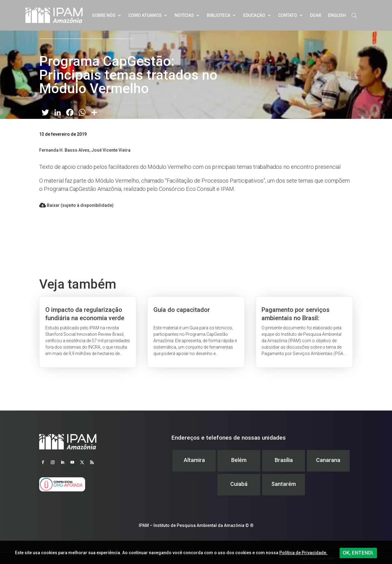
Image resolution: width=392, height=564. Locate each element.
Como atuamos (145, 15)
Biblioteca (219, 15)
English (337, 15)
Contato (288, 15)
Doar (316, 15)
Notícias (184, 15)
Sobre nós (104, 15)
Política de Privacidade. (303, 553)
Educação (254, 15)
